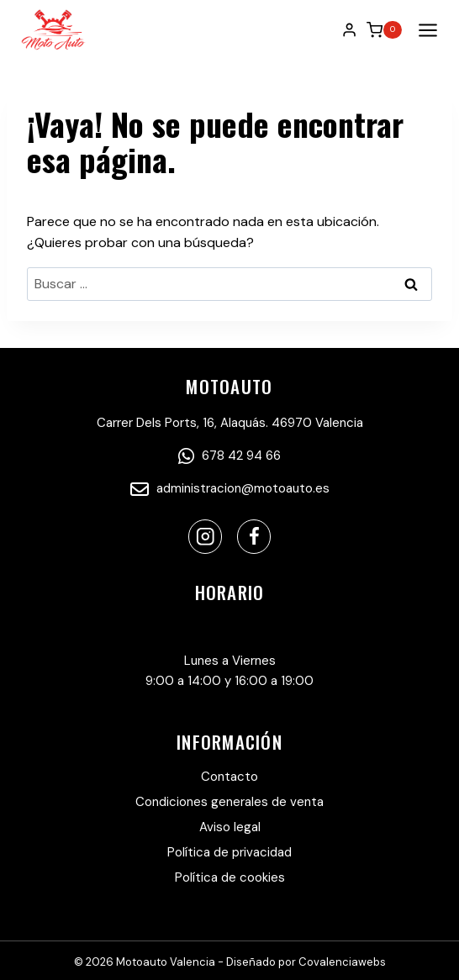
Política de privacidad (229, 852)
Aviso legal (230, 827)
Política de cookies (230, 877)
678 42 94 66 (229, 456)
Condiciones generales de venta (229, 802)
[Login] (349, 29)
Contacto (229, 777)
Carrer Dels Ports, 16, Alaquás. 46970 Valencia (230, 423)
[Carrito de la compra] (384, 30)
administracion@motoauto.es (230, 488)
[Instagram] (206, 537)
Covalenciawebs (342, 962)
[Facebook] (254, 537)
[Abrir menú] (425, 30)
